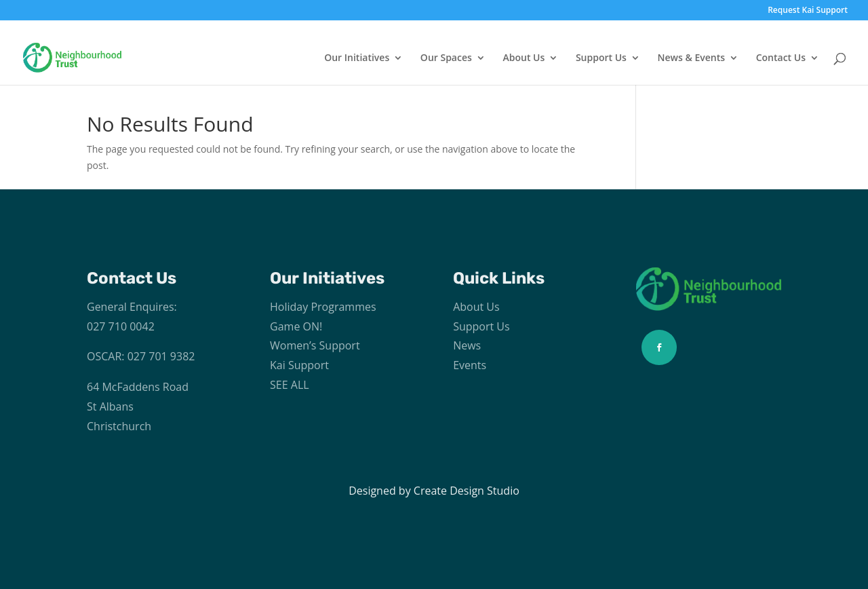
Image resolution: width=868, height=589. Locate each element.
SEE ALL (290, 385)
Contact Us (781, 58)
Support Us (601, 58)
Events (470, 365)
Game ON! (296, 326)
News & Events (692, 58)
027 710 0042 (121, 326)
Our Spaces (446, 58)
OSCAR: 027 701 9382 (141, 356)
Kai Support (299, 365)
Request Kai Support (808, 11)
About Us (524, 58)
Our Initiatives (357, 58)
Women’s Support (315, 345)
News (467, 345)
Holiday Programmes (323, 307)
